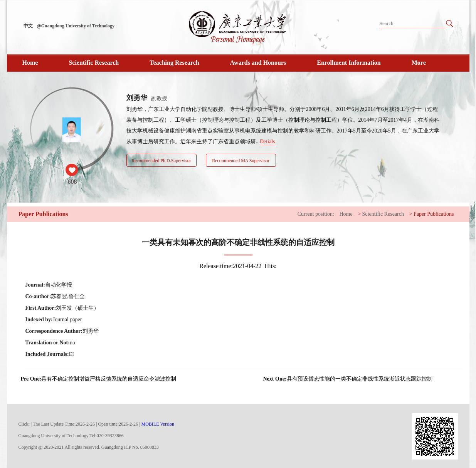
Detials (267, 142)
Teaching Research (174, 63)
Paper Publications (434, 214)
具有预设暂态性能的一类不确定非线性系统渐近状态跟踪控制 (348, 379)
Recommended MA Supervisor (241, 161)
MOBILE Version (158, 424)
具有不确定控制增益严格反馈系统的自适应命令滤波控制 (99, 379)
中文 (28, 26)
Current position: (316, 214)
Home (30, 63)
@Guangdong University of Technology (76, 26)
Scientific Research (94, 63)
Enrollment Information (349, 63)
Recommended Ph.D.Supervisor (161, 161)
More (419, 63)
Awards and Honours (258, 63)
